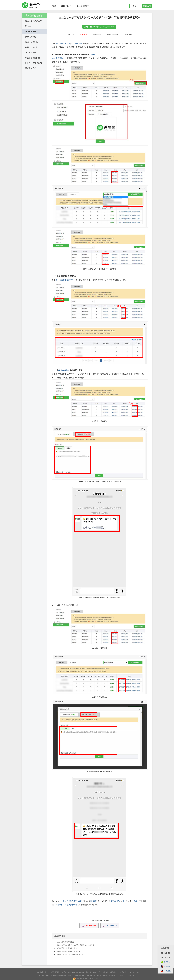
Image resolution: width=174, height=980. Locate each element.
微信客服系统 (31, 31)
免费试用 (128, 34)
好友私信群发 (31, 37)
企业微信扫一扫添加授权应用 (66, 905)
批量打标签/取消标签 (34, 63)
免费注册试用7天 (89, 926)
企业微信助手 (83, 6)
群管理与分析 (31, 68)
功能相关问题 (60, 936)
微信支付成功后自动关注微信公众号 (69, 951)
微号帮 (93, 901)
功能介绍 (71, 34)
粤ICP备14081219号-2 (94, 972)
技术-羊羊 (167, 971)
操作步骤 (97, 34)
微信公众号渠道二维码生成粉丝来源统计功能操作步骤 (75, 945)
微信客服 (167, 962)
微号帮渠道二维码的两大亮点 (67, 948)
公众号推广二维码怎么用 (65, 942)
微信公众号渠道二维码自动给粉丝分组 (70, 954)
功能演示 (84, 34)
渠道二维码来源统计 (33, 21)
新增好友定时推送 (32, 42)
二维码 (92, 55)
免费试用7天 (116, 901)
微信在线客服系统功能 (65, 280)
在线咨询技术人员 (110, 926)
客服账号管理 (76, 44)
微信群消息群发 (31, 53)
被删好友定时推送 (32, 47)
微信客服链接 (57, 58)
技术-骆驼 (167, 966)
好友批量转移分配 (32, 58)
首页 (54, 6)
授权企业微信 (113, 34)
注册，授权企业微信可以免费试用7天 (99, 27)
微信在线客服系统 (63, 44)
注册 (124, 901)
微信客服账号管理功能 (72, 901)
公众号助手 (66, 6)
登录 (135, 6)
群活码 (28, 26)
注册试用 (147, 6)
